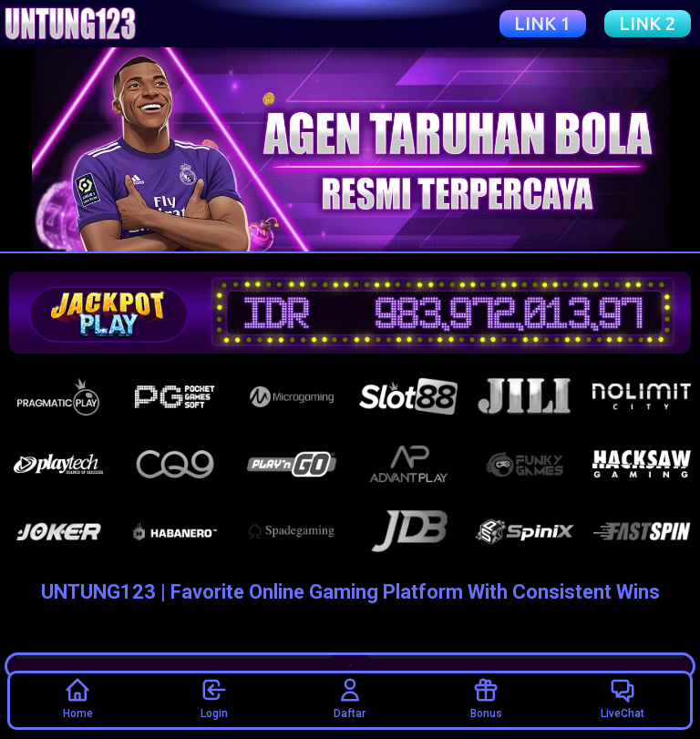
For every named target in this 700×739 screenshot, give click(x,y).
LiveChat (623, 698)
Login (214, 698)
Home (78, 698)
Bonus (486, 698)
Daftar (350, 698)
